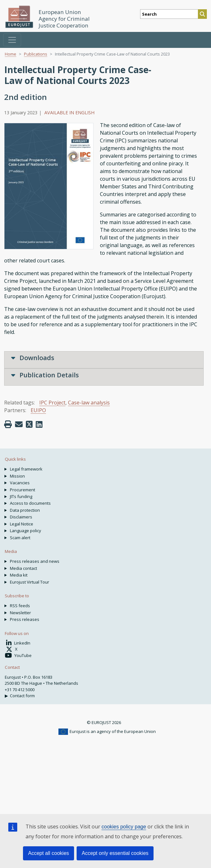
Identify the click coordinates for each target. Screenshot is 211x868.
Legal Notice (22, 524)
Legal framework (26, 469)
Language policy (26, 531)
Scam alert (20, 538)
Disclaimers (21, 517)
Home (11, 54)
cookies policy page (124, 827)
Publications (36, 54)
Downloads (33, 358)
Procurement (23, 490)
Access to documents (30, 503)
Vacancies (20, 483)
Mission (17, 476)
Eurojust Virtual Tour (30, 582)
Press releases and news (35, 561)
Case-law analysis (89, 403)
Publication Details (45, 375)
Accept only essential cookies (115, 853)
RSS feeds (20, 606)
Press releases (25, 619)
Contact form (22, 696)
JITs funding (21, 496)
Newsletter (20, 613)
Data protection (25, 510)
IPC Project (52, 403)
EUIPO (38, 410)
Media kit (19, 575)
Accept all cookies (49, 853)
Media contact (23, 568)
